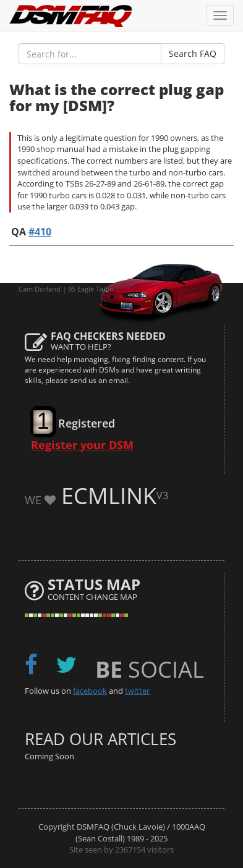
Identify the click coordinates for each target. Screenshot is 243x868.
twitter (137, 691)
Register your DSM (82, 445)
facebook (90, 691)
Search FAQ (193, 53)
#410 (40, 232)
